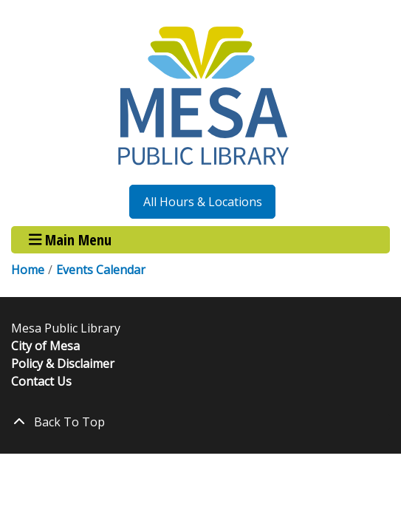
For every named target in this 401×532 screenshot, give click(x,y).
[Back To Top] (200, 422)
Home (28, 270)
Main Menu (71, 240)
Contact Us (41, 381)
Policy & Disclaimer (63, 364)
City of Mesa (45, 346)
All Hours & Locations (203, 202)
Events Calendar (101, 270)
